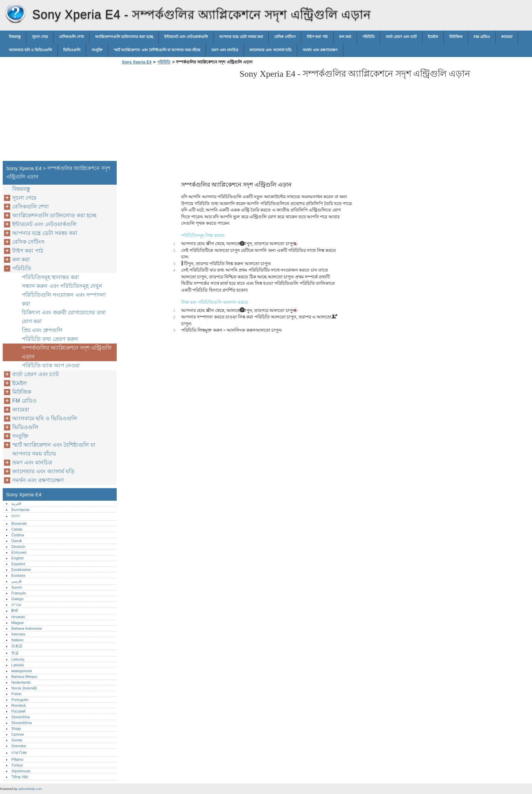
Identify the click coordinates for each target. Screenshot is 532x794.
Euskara (18, 575)
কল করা (345, 37)
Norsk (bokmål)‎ (24, 688)
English (17, 558)
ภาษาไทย (19, 753)
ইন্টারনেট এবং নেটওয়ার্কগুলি (186, 37)
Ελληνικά (19, 552)
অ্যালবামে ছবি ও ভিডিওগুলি (30, 50)
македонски (22, 671)
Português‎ (20, 700)
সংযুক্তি (97, 50)
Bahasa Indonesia (26, 628)
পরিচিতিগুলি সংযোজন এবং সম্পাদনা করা (64, 299)
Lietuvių (18, 659)
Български (20, 510)
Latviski (17, 665)
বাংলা (15, 516)
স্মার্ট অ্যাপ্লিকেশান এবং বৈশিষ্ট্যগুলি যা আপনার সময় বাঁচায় (157, 50)
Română (18, 705)
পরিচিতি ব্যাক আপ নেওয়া (51, 365)
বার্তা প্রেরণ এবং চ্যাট (401, 37)
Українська (21, 771)
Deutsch (18, 547)
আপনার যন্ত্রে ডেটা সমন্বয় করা (241, 37)
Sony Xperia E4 (15, 14)
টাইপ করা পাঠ (317, 37)
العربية (16, 503)
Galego (17, 599)
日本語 (17, 646)
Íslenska (18, 634)
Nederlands (21, 682)
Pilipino (17, 759)
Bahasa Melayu (24, 677)
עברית (16, 605)
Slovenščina (21, 723)
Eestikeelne (21, 570)
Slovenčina (21, 717)
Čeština (18, 535)
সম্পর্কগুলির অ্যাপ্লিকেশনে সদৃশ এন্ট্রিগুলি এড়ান (67, 352)
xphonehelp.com (30, 789)
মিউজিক (456, 37)
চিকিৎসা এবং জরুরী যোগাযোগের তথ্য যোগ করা (64, 317)
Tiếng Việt (20, 777)
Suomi (17, 587)
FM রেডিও (482, 37)
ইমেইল (433, 37)
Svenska (18, 746)
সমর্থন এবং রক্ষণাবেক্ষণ (320, 50)
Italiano (17, 640)
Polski (16, 694)
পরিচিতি (368, 37)
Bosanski (19, 523)
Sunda (17, 740)
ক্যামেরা (507, 37)
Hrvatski (18, 617)
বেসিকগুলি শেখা (71, 37)
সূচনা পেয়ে (40, 37)
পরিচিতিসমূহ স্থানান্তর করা (50, 277)
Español (18, 564)
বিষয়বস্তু (15, 37)
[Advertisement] (177, 115)
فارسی (16, 581)
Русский (18, 711)
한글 (15, 653)
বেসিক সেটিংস (285, 37)
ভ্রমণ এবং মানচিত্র (225, 50)
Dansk (17, 541)
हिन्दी (14, 611)
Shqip (16, 728)
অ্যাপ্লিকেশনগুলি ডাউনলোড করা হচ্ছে (124, 37)
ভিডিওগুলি (72, 50)
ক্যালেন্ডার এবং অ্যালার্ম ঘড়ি (270, 50)
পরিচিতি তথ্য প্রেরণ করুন (50, 339)
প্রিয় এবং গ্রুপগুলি (42, 330)
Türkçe (17, 765)
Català (17, 529)
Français (18, 593)
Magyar (17, 623)
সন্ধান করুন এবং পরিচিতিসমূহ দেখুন (62, 286)
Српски (17, 734)
